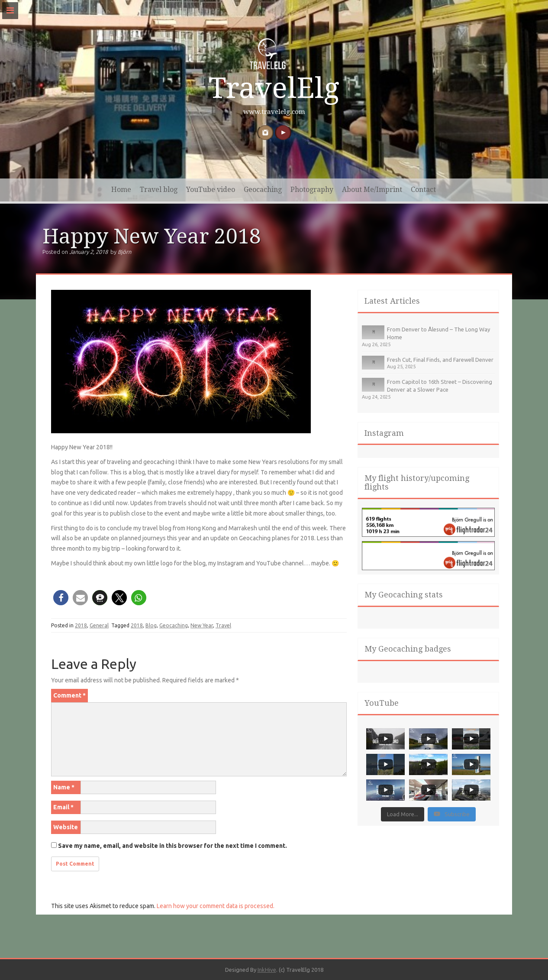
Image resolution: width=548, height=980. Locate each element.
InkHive (267, 970)
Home (121, 190)
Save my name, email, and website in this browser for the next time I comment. (172, 846)
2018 (81, 625)
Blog (151, 625)
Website (66, 827)
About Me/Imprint (372, 190)
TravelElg (274, 88)
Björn (124, 252)
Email (63, 807)
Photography (312, 190)
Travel (223, 625)
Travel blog (159, 190)
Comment (69, 695)
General (99, 625)
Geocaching (263, 190)
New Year (202, 625)
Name (64, 787)
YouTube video (211, 190)
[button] (61, 598)
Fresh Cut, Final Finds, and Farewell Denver (440, 360)
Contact (423, 190)
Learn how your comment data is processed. (216, 906)
